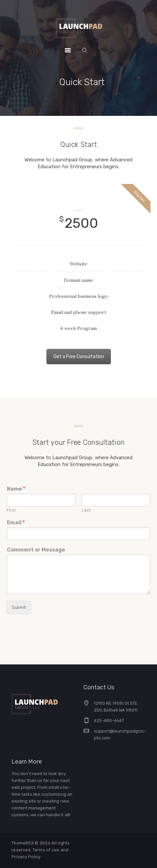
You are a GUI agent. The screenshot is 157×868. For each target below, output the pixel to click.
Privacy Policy (26, 857)
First (11, 510)
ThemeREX (23, 843)
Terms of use (47, 850)
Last (86, 510)
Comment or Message (36, 550)
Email (16, 523)
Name (16, 489)
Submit (19, 607)
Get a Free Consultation (79, 357)
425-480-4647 (109, 721)
